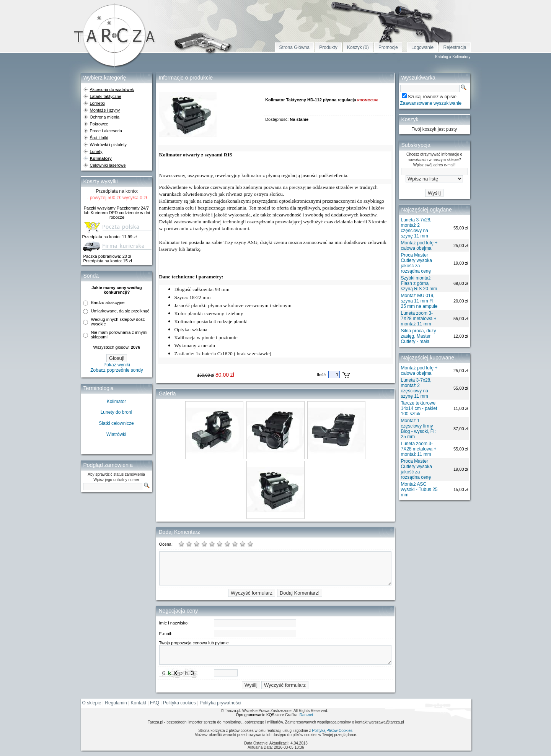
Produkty (328, 47)
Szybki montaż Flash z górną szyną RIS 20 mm (419, 283)
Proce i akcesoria (106, 131)
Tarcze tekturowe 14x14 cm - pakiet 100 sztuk (419, 408)
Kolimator (117, 402)
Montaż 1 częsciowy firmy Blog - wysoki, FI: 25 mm (418, 429)
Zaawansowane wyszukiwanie (431, 103)
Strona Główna (294, 47)
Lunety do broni (117, 412)
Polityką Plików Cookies (332, 731)
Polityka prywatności (221, 703)
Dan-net (306, 715)
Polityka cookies (179, 703)
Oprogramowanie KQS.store (260, 715)
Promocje (388, 47)
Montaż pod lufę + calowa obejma (419, 245)
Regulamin (116, 703)
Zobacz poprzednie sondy (117, 370)
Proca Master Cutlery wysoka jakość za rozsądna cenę (417, 263)
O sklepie (92, 703)
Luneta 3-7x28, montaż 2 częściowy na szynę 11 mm (416, 228)
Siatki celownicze (116, 423)
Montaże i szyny (105, 110)
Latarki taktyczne (106, 96)
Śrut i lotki (99, 138)
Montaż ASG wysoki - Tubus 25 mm (419, 489)
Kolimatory (461, 57)
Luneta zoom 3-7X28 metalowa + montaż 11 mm (419, 319)
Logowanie (422, 47)
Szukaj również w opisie (432, 97)
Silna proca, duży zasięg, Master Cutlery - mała (419, 336)
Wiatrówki (116, 434)
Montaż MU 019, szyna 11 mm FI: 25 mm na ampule (419, 301)
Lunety (96, 151)
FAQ (155, 703)
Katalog (442, 57)
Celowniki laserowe (108, 165)
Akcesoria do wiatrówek (112, 89)
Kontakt (139, 703)
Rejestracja (455, 47)
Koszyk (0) (358, 47)
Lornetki (97, 103)
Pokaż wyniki (117, 365)
